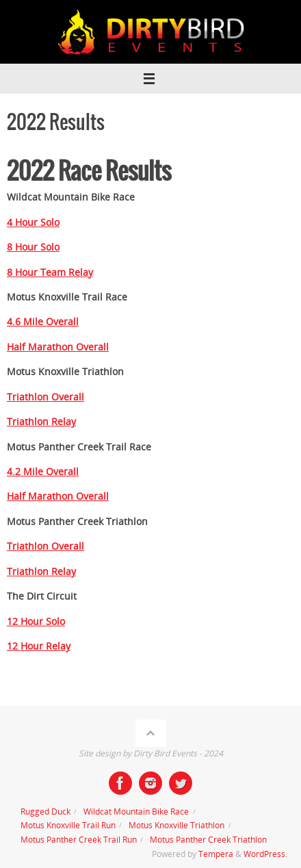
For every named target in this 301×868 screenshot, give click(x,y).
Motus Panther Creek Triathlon (208, 840)
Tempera (216, 854)
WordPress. (265, 854)
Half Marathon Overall (58, 347)
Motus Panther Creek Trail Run (79, 840)
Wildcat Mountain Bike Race (136, 812)
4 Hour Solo (33, 222)
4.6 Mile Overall (43, 322)
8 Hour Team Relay (50, 272)
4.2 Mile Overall (43, 472)
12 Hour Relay (39, 646)
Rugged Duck (45, 812)
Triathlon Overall (45, 397)
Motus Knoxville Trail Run (68, 825)
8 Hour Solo (33, 247)
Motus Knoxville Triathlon (176, 825)
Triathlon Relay (41, 422)
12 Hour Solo (36, 622)
